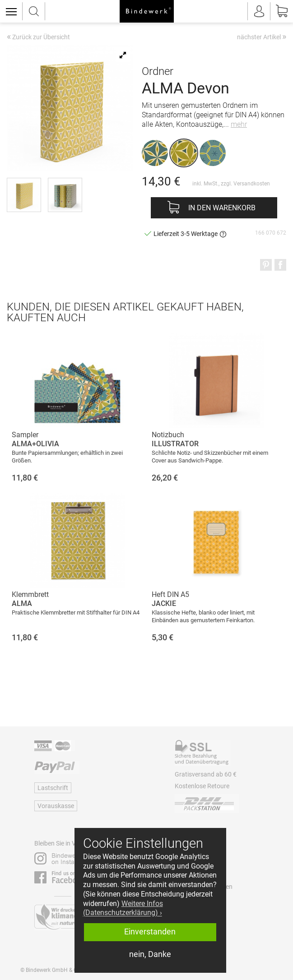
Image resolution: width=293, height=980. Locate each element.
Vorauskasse (56, 806)
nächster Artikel (262, 37)
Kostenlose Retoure (202, 786)
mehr (239, 124)
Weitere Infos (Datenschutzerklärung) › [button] (123, 908)
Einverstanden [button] (150, 932)
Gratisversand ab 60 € (206, 774)
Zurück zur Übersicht (38, 37)
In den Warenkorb (222, 208)
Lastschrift (53, 788)
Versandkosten (252, 184)
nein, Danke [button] (150, 954)
